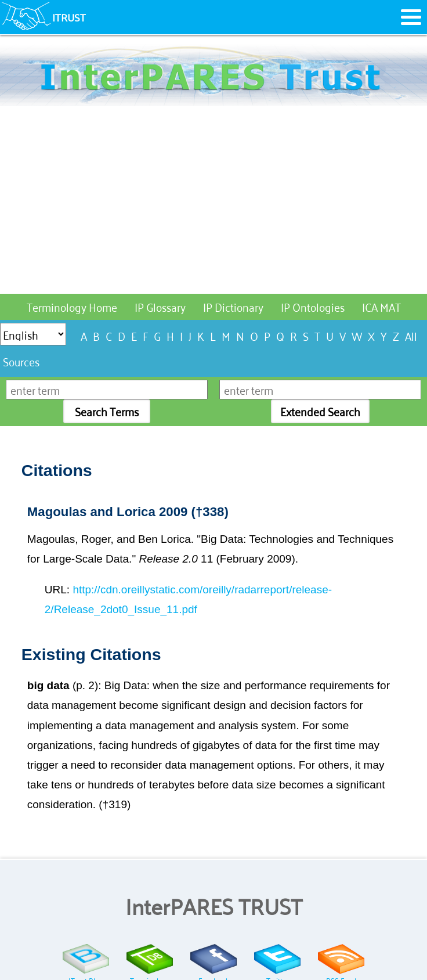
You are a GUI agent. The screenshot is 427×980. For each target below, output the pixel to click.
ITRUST (69, 17)
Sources (21, 361)
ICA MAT (381, 306)
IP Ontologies (313, 306)
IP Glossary (160, 306)
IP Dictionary (233, 306)
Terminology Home (72, 306)
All (411, 335)
